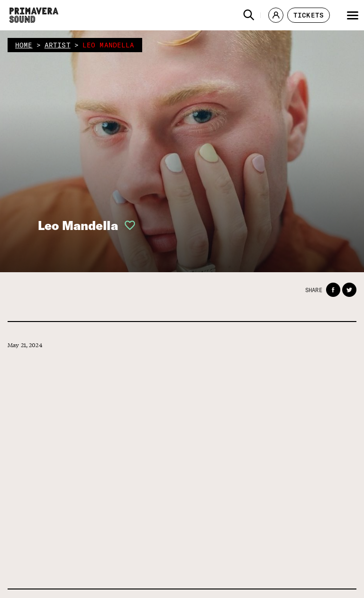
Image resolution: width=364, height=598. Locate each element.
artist (58, 45)
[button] (249, 15)
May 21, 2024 (25, 345)
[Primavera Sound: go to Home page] (34, 15)
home (24, 45)
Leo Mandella (78, 225)
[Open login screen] (127, 225)
